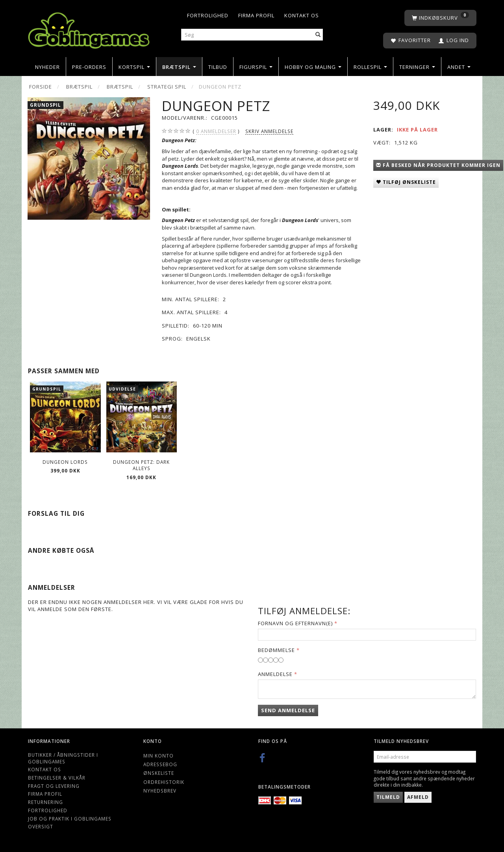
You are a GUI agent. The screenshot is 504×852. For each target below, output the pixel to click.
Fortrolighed (208, 15)
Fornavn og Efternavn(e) (295, 623)
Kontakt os (302, 15)
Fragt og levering (54, 786)
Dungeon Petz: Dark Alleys (141, 465)
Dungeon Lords (65, 462)
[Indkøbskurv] (440, 18)
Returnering (45, 802)
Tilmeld (388, 797)
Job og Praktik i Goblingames (70, 819)
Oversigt (41, 826)
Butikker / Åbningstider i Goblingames (63, 758)
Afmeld (418, 797)
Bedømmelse (276, 650)
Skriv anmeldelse (269, 131)
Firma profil (256, 15)
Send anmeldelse (288, 710)
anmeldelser (216, 131)
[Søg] (318, 35)
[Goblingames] (89, 29)
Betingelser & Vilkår (57, 778)
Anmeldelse (275, 674)
